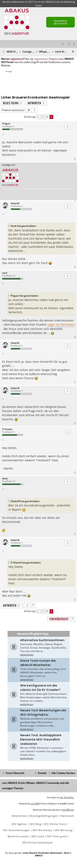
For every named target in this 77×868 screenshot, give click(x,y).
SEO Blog (36, 824)
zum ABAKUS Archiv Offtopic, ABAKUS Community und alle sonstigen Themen (36, 786)
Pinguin (6, 123)
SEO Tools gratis (57, 836)
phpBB (35, 803)
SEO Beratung (63, 830)
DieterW (15, 203)
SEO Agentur (19, 824)
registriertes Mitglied (46, 59)
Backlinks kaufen (18, 836)
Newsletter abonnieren (60, 22)
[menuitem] (74, 44)
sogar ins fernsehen (61, 324)
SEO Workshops (42, 830)
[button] (38, 117)
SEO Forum (35, 2)
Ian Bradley (67, 797)
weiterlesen (27, 655)
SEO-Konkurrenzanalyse (37, 842)
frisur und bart (19, 329)
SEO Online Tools (55, 824)
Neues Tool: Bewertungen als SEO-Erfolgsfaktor (43, 712)
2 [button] (47, 117)
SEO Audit (38, 836)
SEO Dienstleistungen (16, 830)
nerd (5, 273)
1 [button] (43, 117)
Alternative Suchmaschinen (42, 640)
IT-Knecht (7, 429)
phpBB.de (68, 810)
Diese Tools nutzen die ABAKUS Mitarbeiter (38, 663)
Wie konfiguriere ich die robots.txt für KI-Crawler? (40, 688)
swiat (5, 478)
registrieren (17, 59)
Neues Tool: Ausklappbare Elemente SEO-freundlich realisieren (41, 739)
